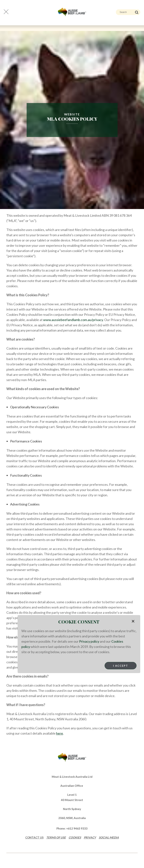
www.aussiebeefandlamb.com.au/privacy (73, 320)
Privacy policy (89, 641)
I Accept (121, 666)
